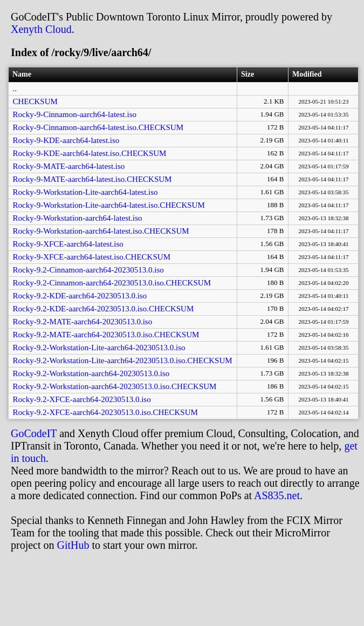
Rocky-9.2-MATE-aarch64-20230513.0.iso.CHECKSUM (106, 335)
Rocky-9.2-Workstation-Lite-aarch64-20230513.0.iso (99, 348)
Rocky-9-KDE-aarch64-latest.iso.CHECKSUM (90, 153)
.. (15, 89)
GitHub (73, 545)
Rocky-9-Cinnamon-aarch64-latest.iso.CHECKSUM (98, 127)
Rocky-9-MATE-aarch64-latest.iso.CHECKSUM (92, 179)
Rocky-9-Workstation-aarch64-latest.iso (78, 218)
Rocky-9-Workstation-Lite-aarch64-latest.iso (85, 192)
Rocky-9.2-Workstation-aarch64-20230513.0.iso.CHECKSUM (115, 386)
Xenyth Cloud (41, 29)
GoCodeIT (34, 433)
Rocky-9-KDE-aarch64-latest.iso (66, 140)
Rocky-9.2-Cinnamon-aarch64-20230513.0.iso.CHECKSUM (112, 283)
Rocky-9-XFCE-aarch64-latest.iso (68, 244)
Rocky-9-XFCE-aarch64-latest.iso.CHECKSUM (92, 257)
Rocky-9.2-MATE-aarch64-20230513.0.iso (83, 322)
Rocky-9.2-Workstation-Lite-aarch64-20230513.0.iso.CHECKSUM (123, 360)
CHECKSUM (35, 101)
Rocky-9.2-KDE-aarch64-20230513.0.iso (80, 296)
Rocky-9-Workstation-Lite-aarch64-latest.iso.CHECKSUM (109, 205)
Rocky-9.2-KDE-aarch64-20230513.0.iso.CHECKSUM (104, 309)
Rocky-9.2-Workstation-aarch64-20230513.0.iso (91, 373)
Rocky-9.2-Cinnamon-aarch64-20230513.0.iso (88, 270)
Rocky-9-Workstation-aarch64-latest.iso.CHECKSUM (101, 231)
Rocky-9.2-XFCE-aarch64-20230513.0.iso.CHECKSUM (105, 412)
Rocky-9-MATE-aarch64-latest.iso (69, 166)
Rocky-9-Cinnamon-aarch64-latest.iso (75, 114)
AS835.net (277, 495)
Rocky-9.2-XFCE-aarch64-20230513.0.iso (82, 399)
